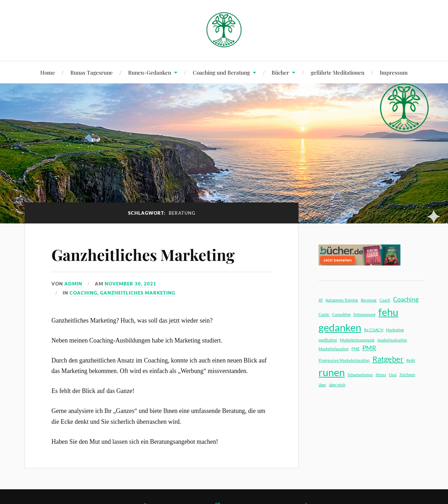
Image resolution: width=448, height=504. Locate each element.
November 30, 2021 (131, 284)
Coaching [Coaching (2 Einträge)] (406, 299)
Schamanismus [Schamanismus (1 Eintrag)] (360, 375)
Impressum (394, 72)
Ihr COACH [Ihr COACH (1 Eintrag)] (374, 330)
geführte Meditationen (338, 72)
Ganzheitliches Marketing (143, 254)
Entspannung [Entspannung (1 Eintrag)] (365, 314)
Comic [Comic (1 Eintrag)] (324, 314)
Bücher (280, 72)
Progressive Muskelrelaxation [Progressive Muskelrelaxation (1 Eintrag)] (344, 360)
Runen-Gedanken (150, 72)
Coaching (83, 293)
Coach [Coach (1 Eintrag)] (385, 300)
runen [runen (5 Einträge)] (332, 372)
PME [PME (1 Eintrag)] (355, 349)
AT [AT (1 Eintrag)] (321, 300)
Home (48, 72)
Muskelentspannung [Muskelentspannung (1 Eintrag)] (357, 340)
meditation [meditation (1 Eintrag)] (328, 340)
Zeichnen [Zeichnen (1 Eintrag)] (407, 375)
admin (73, 284)
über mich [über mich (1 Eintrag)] (337, 385)
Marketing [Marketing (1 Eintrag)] (395, 330)
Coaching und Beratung (221, 72)
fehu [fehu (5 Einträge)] (388, 312)
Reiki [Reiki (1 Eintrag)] (411, 360)
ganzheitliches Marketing (138, 293)
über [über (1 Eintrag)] (322, 385)
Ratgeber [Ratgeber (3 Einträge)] (388, 359)
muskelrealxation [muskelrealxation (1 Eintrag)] (392, 340)
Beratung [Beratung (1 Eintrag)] (369, 300)
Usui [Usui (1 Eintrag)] (393, 375)
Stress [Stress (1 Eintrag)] (381, 375)
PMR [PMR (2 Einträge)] (369, 348)
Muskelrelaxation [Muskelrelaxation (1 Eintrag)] (334, 349)
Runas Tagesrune (92, 72)
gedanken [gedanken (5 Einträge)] (340, 327)
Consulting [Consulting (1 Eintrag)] (341, 314)
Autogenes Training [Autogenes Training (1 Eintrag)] (342, 300)
